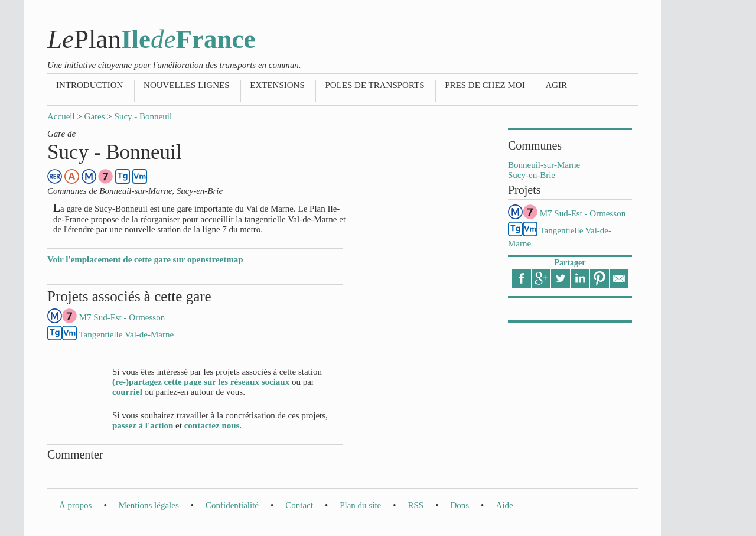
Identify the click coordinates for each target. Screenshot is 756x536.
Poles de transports (374, 85)
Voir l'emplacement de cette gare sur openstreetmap (145, 259)
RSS (416, 505)
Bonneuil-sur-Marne (544, 165)
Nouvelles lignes (186, 85)
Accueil (61, 116)
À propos (75, 505)
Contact (299, 505)
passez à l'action (143, 425)
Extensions (277, 85)
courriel (127, 392)
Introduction (89, 85)
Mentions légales (149, 505)
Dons (460, 505)
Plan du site (360, 505)
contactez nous (212, 425)
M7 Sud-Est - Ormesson (583, 213)
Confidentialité (232, 505)
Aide (504, 505)
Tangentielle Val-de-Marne (126, 334)
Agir (556, 85)
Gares (95, 116)
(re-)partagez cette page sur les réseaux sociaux (201, 382)
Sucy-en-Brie (532, 175)
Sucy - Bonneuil (144, 116)
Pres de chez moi (485, 85)
